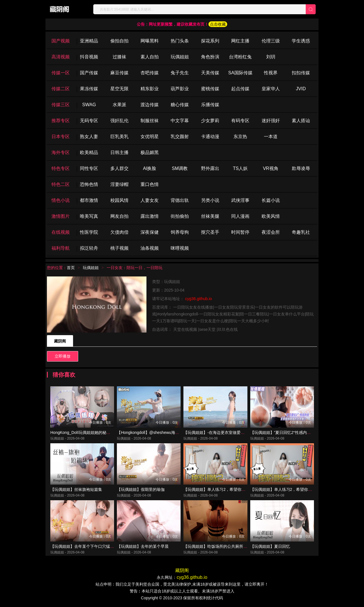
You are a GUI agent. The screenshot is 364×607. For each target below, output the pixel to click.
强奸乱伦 (119, 121)
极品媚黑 (150, 152)
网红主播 (240, 41)
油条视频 (150, 248)
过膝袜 (119, 57)
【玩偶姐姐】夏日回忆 (270, 546)
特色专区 (61, 168)
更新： (158, 290)
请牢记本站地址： (169, 299)
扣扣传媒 (301, 73)
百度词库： (163, 307)
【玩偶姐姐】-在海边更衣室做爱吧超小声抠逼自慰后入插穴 (236, 432)
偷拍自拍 (119, 41)
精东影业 (150, 89)
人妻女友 (150, 200)
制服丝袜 (150, 121)
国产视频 (61, 41)
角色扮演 (210, 57)
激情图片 (61, 216)
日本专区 (61, 137)
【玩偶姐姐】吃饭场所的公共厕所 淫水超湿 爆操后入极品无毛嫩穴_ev (245, 546)
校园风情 (119, 200)
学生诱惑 (301, 41)
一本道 (271, 137)
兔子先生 (180, 73)
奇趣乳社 (301, 232)
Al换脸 (150, 168)
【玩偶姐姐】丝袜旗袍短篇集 (76, 489)
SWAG (89, 105)
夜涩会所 (271, 232)
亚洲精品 (89, 41)
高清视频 (61, 57)
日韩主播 (119, 152)
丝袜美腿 (210, 216)
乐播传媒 (210, 105)
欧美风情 (271, 216)
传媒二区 (61, 89)
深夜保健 (150, 232)
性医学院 (89, 232)
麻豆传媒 (119, 73)
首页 (71, 268)
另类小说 (210, 200)
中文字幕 (180, 121)
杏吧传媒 (150, 73)
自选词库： (163, 329)
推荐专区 (61, 121)
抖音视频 (89, 57)
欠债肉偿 (119, 232)
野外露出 (210, 168)
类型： (158, 282)
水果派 (119, 105)
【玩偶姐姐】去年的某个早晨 (143, 546)
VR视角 (270, 168)
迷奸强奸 (271, 121)
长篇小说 (271, 200)
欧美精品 (89, 152)
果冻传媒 (89, 89)
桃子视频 (119, 248)
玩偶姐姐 (180, 57)
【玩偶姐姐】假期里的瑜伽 (141, 489)
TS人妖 (240, 168)
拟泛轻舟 (89, 248)
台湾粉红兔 (240, 57)
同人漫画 (240, 216)
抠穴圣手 (210, 232)
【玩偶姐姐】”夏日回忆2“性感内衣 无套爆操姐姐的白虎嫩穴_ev (306, 432)
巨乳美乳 (119, 137)
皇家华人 (271, 89)
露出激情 (150, 216)
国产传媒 (89, 73)
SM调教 (180, 168)
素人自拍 (150, 57)
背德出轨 (180, 200)
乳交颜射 (180, 137)
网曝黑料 (150, 41)
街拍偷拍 (180, 216)
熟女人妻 (89, 137)
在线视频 (61, 232)
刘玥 (271, 57)
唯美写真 (89, 216)
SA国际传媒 (240, 73)
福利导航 (61, 248)
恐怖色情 (89, 184)
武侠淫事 (240, 200)
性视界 (271, 73)
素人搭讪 (301, 121)
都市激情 (89, 200)
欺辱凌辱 (301, 168)
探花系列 (210, 41)
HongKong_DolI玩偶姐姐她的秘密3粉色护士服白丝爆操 (99, 432)
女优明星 (150, 137)
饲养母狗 (180, 232)
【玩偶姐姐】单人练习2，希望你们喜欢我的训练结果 (297, 489)
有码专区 (240, 121)
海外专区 (61, 152)
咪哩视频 (180, 248)
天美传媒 (210, 73)
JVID (301, 89)
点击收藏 (218, 24)
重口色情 (150, 184)
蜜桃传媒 (210, 89)
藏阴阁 (60, 341)
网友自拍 (119, 216)
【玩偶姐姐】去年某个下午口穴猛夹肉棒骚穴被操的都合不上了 (106, 546)
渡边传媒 (150, 105)
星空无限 (119, 89)
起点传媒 (240, 89)
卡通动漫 (210, 137)
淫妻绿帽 (119, 184)
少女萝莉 (210, 121)
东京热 (240, 137)
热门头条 (180, 41)
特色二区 (61, 184)
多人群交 (119, 168)
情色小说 (61, 200)
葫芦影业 (180, 89)
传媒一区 (61, 73)
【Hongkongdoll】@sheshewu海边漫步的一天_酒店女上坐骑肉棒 (175, 432)
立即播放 (63, 356)
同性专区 (89, 168)
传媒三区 (61, 105)
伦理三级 (271, 41)
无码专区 (89, 121)
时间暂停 (240, 232)
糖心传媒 (180, 105)
